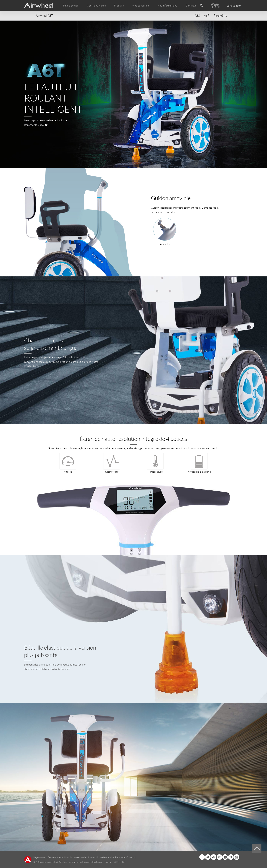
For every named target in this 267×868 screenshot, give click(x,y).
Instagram (225, 857)
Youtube (214, 857)
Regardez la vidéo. (36, 125)
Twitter (208, 857)
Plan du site (120, 857)
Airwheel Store (219, 857)
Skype (231, 857)
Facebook (202, 857)
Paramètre (220, 16)
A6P (207, 16)
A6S (197, 16)
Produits (119, 6)
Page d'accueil (71, 6)
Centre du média (55, 857)
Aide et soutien (141, 6)
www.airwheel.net (50, 862)
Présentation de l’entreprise (101, 857)
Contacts (191, 6)
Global (237, 857)
